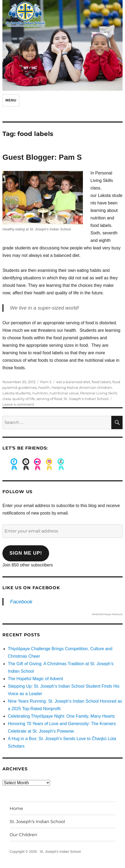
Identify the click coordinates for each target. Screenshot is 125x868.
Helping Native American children (82, 387)
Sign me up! (26, 553)
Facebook (21, 602)
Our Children (23, 835)
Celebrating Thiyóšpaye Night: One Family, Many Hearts (61, 716)
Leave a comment (18, 404)
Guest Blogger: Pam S (42, 157)
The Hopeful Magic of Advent (35, 679)
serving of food (49, 399)
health (44, 387)
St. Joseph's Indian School (86, 399)
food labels (101, 382)
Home (16, 808)
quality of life (24, 399)
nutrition (40, 393)
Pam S (46, 382)
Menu (11, 100)
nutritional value (64, 393)
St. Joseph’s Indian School (37, 822)
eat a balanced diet (73, 382)
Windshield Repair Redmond (107, 614)
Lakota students (16, 393)
